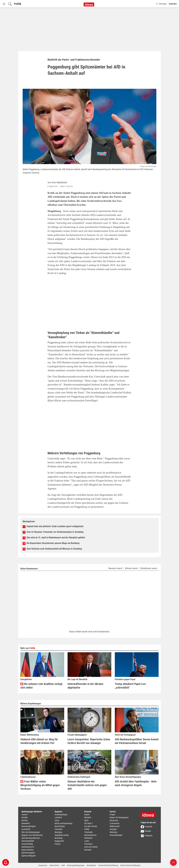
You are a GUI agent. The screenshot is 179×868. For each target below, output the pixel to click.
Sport (86, 820)
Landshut (58, 817)
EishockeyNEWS (28, 841)
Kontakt (25, 817)
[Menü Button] (4, 4)
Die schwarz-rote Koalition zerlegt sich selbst (41, 686)
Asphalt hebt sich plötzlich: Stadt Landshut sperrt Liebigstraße (55, 526)
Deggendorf (59, 841)
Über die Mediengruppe (31, 832)
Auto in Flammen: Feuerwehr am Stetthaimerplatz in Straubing (55, 532)
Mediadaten (92, 865)
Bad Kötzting (60, 826)
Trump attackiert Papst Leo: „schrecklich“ (130, 686)
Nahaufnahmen (90, 835)
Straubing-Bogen (61, 815)
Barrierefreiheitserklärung (108, 865)
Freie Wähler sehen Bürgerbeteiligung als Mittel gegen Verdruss (40, 785)
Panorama (88, 844)
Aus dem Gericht (91, 826)
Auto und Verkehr (91, 847)
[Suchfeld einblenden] (10, 4)
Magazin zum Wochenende (32, 835)
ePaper (112, 815)
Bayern (87, 815)
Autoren (25, 815)
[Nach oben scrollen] (173, 862)
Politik (18, 4)
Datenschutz (54, 865)
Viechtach (59, 829)
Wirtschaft (88, 838)
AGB (63, 865)
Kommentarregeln (29, 826)
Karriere (25, 820)
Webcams (113, 832)
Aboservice (114, 820)
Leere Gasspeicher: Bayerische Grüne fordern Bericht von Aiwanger (89, 741)
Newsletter (26, 823)
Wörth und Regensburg (63, 823)
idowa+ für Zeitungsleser (119, 817)
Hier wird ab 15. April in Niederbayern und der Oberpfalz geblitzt (56, 538)
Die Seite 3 (88, 823)
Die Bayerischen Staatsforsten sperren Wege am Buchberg (53, 543)
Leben (87, 841)
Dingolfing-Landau (62, 835)
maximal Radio (27, 844)
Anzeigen (113, 829)
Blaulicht (88, 817)
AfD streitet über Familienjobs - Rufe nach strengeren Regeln (136, 783)
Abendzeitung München (31, 838)
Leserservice (115, 823)
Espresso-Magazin (29, 856)
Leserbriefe (26, 829)
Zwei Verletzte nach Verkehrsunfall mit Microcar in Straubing (54, 549)
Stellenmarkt (115, 826)
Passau (58, 844)
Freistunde (88, 832)
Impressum (43, 865)
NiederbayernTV (28, 847)
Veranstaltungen (116, 835)
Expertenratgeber (28, 853)
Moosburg (59, 838)
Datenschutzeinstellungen (130, 865)
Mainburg (58, 832)
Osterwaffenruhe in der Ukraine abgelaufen (85, 686)
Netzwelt (88, 850)
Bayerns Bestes (28, 850)
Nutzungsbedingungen (76, 865)
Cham (57, 820)
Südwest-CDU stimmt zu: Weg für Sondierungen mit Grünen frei (39, 741)
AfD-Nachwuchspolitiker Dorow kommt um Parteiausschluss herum (137, 741)
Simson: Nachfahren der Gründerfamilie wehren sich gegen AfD (87, 785)
